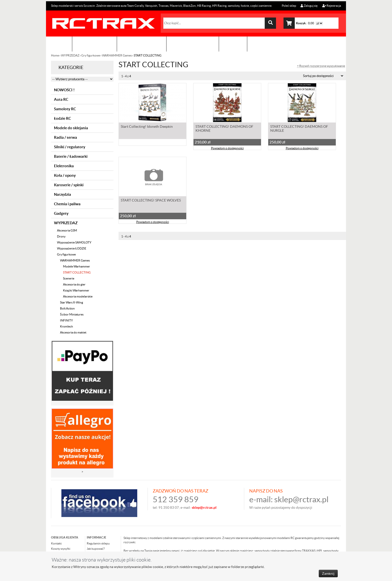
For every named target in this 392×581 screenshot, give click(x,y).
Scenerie (69, 278)
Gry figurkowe (91, 55)
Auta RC (61, 99)
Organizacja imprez (142, 44)
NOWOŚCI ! (64, 90)
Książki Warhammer (76, 290)
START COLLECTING (77, 272)
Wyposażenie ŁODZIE (72, 248)
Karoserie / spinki (69, 185)
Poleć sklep (289, 6)
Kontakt (233, 44)
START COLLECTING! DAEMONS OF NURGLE (299, 128)
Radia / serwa (65, 137)
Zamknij (328, 573)
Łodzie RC (62, 118)
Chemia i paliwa (67, 204)
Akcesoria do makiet (73, 332)
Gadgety (61, 213)
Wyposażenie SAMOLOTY (74, 242)
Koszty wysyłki (61, 549)
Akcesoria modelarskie (78, 296)
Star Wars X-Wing (71, 302)
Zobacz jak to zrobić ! (193, 44)
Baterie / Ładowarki (71, 156)
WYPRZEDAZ (70, 55)
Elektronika (64, 166)
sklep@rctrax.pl (301, 499)
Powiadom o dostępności (227, 148)
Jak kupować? (96, 549)
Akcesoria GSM (67, 230)
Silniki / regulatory (70, 147)
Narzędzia (62, 194)
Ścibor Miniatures (72, 314)
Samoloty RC (65, 109)
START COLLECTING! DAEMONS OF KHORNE (224, 128)
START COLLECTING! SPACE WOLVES (151, 200)
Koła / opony (65, 175)
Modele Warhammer (76, 266)
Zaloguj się (309, 6)
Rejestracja (332, 6)
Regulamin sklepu (98, 543)
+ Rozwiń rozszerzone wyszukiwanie (321, 66)
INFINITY (66, 320)
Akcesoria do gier (74, 284)
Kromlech (66, 326)
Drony (61, 236)
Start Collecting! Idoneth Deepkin (147, 126)
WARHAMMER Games (117, 55)
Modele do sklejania (71, 128)
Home (55, 55)
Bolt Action (67, 308)
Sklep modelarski (94, 44)
